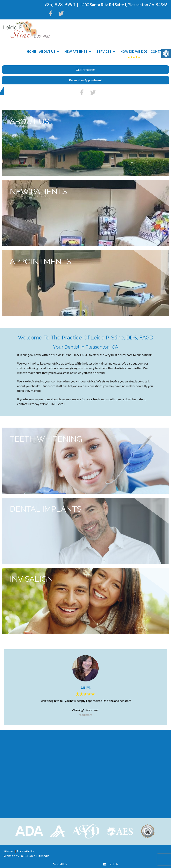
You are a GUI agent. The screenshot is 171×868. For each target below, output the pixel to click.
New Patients (76, 52)
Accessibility (25, 851)
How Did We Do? (134, 52)
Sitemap (9, 851)
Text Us (111, 864)
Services (104, 52)
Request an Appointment (85, 80)
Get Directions (85, 70)
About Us (47, 52)
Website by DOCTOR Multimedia (26, 856)
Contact (158, 52)
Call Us (60, 864)
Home (31, 52)
